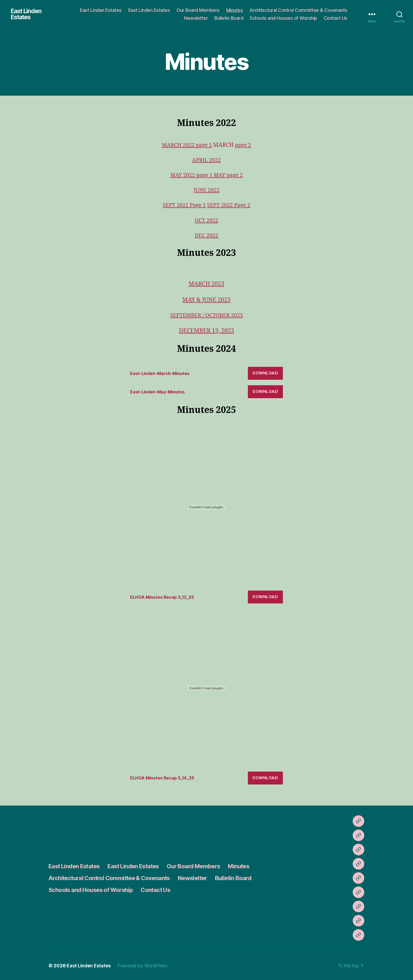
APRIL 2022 (206, 160)
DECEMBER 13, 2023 (206, 330)
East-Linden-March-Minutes (162, 373)
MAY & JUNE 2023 (207, 300)
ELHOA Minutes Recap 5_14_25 (164, 777)
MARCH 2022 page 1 (186, 145)
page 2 (244, 145)
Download (265, 373)
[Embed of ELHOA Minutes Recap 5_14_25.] (206, 688)
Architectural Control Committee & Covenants (298, 10)
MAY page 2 (229, 175)
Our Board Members (198, 10)
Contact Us (336, 18)
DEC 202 (205, 235)
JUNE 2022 (206, 190)
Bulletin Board (229, 18)
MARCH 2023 (206, 284)
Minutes (235, 10)
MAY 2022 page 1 (191, 175)
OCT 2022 (206, 220)
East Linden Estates (27, 14)
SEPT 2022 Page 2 (230, 205)
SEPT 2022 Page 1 (183, 205)
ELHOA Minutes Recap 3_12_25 (164, 597)
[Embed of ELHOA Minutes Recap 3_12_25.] (206, 507)
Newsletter (196, 18)
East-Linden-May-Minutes (160, 391)
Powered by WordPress (143, 965)
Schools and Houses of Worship (283, 18)
